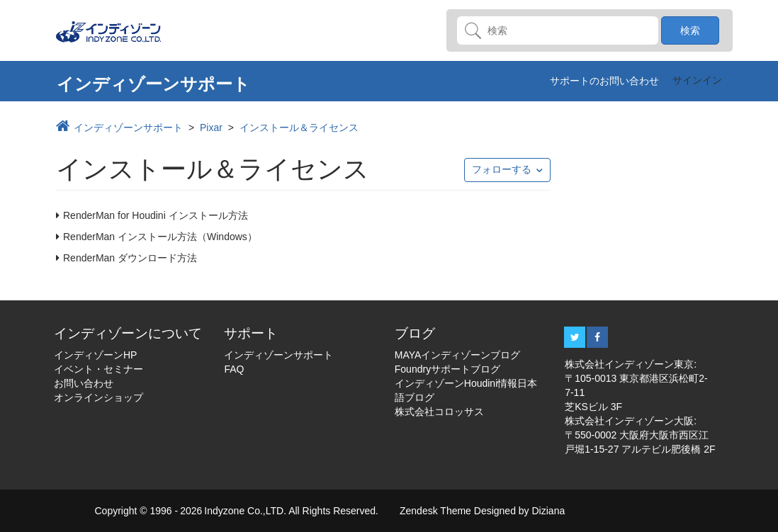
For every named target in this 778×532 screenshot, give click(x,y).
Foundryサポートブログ (447, 369)
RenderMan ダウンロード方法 (130, 258)
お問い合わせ (84, 383)
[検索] (558, 30)
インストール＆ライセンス (299, 128)
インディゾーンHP (95, 355)
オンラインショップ (98, 397)
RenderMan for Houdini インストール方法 (156, 215)
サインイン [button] (697, 80)
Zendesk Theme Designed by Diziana (482, 511)
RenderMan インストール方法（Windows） (160, 237)
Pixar (211, 128)
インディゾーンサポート (128, 128)
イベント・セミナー (98, 369)
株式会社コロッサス (439, 412)
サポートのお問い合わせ (604, 81)
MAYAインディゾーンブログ (458, 355)
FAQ (234, 369)
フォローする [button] (502, 169)
